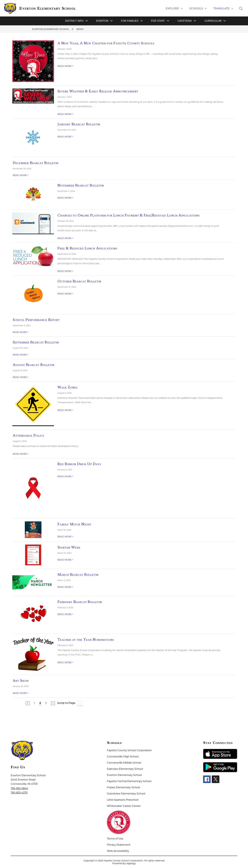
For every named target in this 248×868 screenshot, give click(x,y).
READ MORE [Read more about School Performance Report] (21, 332)
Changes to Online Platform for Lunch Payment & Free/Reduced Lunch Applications (128, 215)
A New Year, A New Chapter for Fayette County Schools (106, 43)
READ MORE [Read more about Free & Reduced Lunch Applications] (65, 271)
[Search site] (241, 9)
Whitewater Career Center (124, 806)
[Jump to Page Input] (80, 703)
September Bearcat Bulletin (36, 342)
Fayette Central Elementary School (129, 781)
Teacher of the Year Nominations (86, 640)
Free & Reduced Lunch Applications (87, 248)
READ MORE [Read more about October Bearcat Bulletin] (65, 294)
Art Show (21, 681)
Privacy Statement (119, 845)
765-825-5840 (19, 788)
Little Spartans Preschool (123, 800)
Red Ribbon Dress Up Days (79, 464)
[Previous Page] (28, 703)
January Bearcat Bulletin (79, 124)
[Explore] (174, 8)
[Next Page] (53, 703)
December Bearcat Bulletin (36, 163)
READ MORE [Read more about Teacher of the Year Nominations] (65, 662)
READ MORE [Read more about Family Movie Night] (65, 537)
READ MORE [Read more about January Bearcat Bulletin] (65, 137)
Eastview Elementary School (125, 769)
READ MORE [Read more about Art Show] (21, 693)
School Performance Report (36, 320)
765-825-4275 (19, 793)
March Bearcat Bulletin (78, 575)
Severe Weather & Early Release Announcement (98, 91)
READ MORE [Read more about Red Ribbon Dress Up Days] (65, 476)
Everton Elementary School (51, 29)
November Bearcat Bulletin (81, 185)
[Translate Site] (223, 8)
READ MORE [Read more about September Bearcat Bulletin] (21, 355)
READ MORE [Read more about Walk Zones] (65, 410)
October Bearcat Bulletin (79, 281)
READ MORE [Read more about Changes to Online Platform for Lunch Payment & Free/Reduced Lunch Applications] (65, 238)
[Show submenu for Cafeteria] (185, 21)
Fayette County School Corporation (129, 750)
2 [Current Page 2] (40, 703)
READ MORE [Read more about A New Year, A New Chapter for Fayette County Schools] (65, 66)
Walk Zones (67, 387)
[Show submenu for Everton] (102, 21)
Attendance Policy (28, 436)
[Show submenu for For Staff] (158, 21)
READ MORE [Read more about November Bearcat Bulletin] (65, 198)
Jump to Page (66, 703)
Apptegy (131, 863)
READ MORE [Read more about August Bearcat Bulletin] (21, 377)
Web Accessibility (118, 851)
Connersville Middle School (124, 763)
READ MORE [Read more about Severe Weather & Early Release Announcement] (65, 114)
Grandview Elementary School (126, 794)
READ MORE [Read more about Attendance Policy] (21, 454)
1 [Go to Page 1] (34, 703)
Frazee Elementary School (123, 787)
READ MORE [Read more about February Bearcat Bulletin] (65, 614)
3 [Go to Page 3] (46, 703)
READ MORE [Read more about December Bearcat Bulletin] (21, 175)
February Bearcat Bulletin (80, 602)
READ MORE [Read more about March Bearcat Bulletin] (65, 587)
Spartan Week (69, 547)
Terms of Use (115, 839)
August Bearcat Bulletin (34, 365)
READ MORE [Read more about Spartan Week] (65, 560)
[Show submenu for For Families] (130, 21)
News (80, 29)
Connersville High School (123, 757)
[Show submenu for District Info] (74, 21)
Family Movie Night (74, 524)
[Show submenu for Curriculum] (213, 21)
